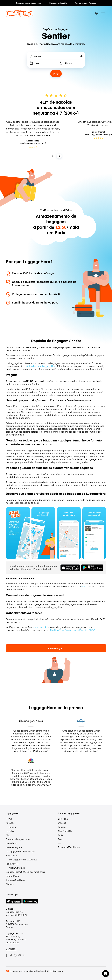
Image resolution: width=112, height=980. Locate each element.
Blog (8, 835)
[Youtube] (20, 955)
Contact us (11, 949)
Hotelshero (11, 843)
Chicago (62, 823)
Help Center (12, 855)
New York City (65, 831)
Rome (61, 839)
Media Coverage (17, 868)
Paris (60, 835)
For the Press (12, 864)
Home (9, 819)
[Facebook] (7, 955)
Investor (13, 827)
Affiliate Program (14, 847)
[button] (106, 974)
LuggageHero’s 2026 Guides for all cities (25, 872)
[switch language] (97, 13)
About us (10, 823)
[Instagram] (15, 955)
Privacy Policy (12, 876)
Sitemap (10, 884)
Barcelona (63, 819)
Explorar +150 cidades (69, 847)
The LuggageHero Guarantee (23, 860)
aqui (84, 586)
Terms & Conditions (15, 880)
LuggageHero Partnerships (22, 851)
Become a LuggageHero (18, 839)
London (62, 827)
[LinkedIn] (24, 955)
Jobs (11, 831)
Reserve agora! (56, 648)
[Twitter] (11, 955)
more (47, 135)
